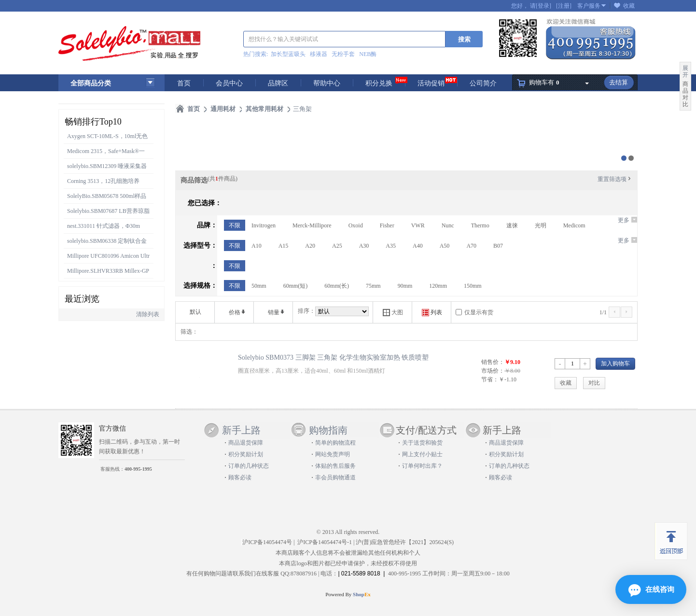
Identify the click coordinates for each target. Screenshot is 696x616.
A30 (364, 246)
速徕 (512, 225)
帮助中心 (327, 83)
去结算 (619, 82)
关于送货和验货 (422, 443)
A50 (445, 246)
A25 (337, 246)
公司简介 (483, 83)
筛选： (189, 332)
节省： (490, 379)
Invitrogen (264, 225)
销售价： (493, 362)
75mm (373, 286)
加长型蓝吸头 (288, 54)
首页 (184, 83)
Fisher (387, 225)
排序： (306, 311)
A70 (471, 246)
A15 (284, 246)
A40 (418, 246)
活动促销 (431, 83)
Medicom (574, 225)
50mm (259, 286)
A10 (257, 246)
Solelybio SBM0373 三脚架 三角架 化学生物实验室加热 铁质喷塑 (333, 357)
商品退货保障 (246, 443)
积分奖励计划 (246, 454)
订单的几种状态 (249, 466)
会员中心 (229, 83)
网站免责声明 (333, 454)
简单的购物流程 (335, 443)
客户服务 (589, 6)
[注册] (564, 6)
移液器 (319, 54)
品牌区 (278, 83)
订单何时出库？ (422, 466)
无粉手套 (343, 54)
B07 (498, 246)
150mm (473, 286)
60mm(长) (337, 286)
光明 (541, 225)
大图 (393, 313)
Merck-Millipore (312, 225)
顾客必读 (240, 477)
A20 (310, 246)
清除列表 (148, 314)
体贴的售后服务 (335, 466)
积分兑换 (379, 83)
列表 (432, 313)
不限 (235, 225)
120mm (438, 286)
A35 (391, 246)
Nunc (448, 225)
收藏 (629, 6)
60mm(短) (296, 286)
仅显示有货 (479, 312)
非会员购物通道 (335, 477)
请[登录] (541, 6)
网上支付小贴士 (422, 454)
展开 (685, 71)
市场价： (493, 371)
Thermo (480, 225)
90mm (405, 286)
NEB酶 (368, 54)
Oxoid (356, 225)
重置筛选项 (615, 179)
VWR (418, 225)
